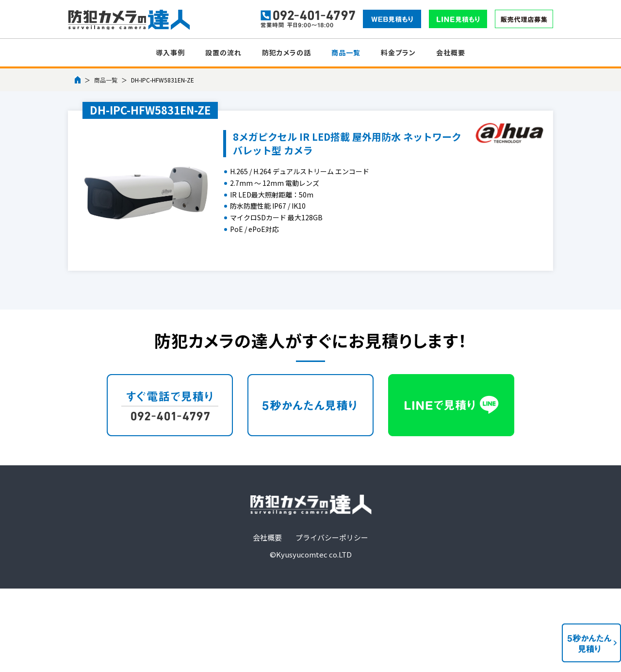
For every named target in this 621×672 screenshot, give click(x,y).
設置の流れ (223, 52)
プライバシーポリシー (332, 537)
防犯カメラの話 (286, 52)
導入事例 (170, 52)
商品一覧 (346, 52)
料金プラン (398, 52)
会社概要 (451, 52)
